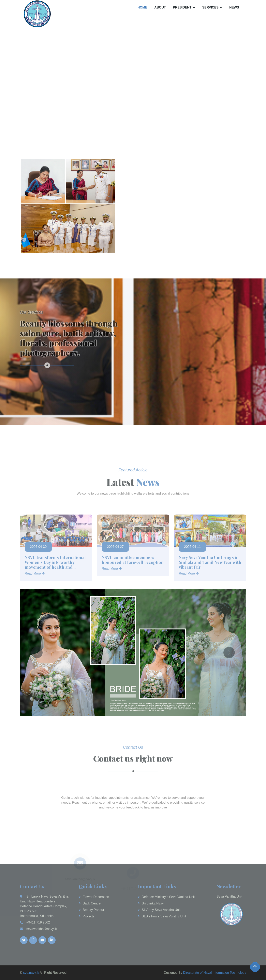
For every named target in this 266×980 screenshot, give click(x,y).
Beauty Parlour (93, 910)
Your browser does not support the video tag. (133, 82)
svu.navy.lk (31, 973)
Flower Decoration (96, 897)
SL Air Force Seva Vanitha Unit (164, 916)
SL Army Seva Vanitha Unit (161, 910)
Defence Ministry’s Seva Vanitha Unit (168, 897)
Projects (89, 916)
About (160, 7)
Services (210, 7)
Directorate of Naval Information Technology (215, 973)
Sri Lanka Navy (153, 903)
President (182, 7)
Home (142, 7)
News (234, 7)
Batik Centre (92, 903)
